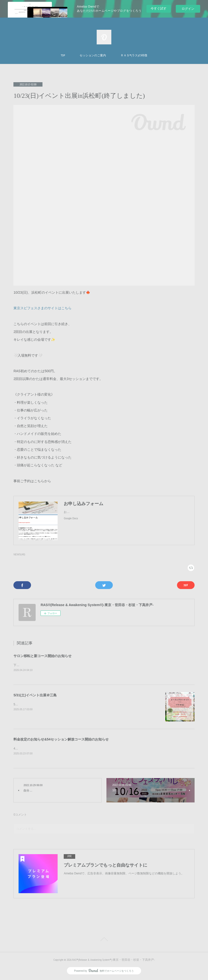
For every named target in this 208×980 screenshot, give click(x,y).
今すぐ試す (159, 8)
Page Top (104, 940)
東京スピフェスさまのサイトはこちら (42, 308)
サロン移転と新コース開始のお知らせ (42, 656)
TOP (63, 55)
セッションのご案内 (93, 55)
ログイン (188, 9)
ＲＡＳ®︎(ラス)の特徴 (134, 55)
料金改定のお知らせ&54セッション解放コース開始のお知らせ (61, 740)
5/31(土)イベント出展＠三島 (35, 695)
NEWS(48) (19, 555)
